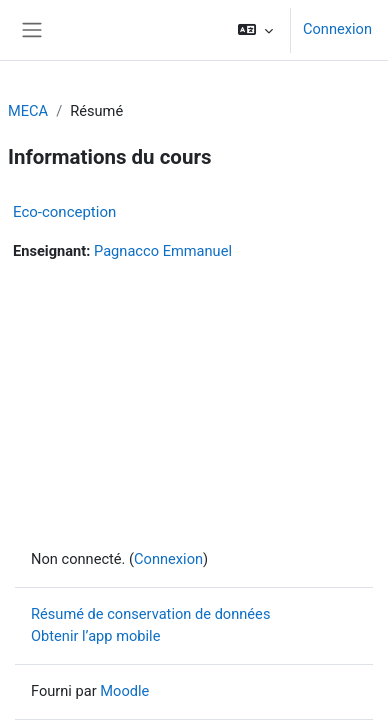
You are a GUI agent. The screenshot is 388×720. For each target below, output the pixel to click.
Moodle (124, 691)
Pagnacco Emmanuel (163, 251)
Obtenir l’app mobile (95, 636)
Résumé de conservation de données (150, 614)
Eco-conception (64, 212)
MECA (28, 111)
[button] (255, 30)
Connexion (337, 29)
